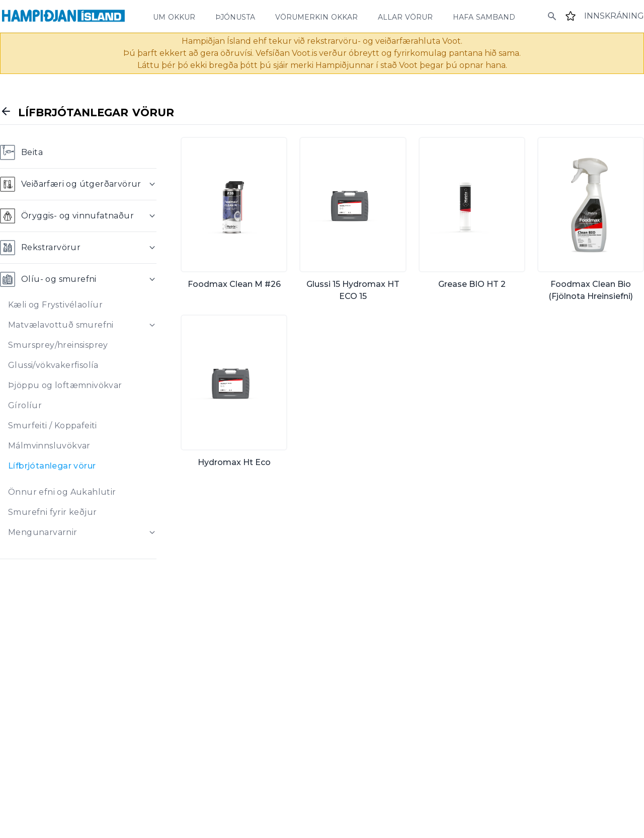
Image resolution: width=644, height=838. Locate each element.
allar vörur (405, 16)
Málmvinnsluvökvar (49, 446)
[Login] (614, 16)
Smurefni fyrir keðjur (52, 512)
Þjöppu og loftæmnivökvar (65, 385)
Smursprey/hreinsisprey (58, 345)
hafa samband (484, 16)
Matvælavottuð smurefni (61, 325)
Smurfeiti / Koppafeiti (53, 426)
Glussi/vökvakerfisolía (53, 365)
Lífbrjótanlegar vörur (52, 466)
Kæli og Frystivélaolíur (55, 305)
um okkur (174, 16)
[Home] (63, 16)
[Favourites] (571, 16)
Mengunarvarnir (43, 532)
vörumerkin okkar (316, 16)
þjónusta (235, 16)
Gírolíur (25, 405)
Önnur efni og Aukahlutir (62, 492)
